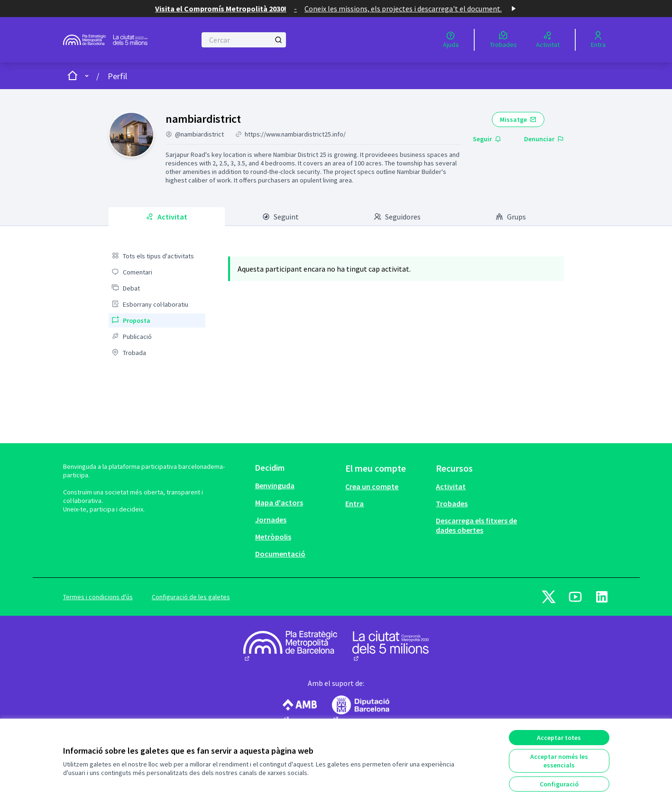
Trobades (452, 503)
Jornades (271, 520)
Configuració (559, 784)
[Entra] (598, 40)
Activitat (451, 486)
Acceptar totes (559, 738)
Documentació (280, 554)
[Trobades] (503, 40)
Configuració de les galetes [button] (191, 597)
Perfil (117, 76)
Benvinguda (275, 485)
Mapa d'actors (279, 502)
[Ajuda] (451, 40)
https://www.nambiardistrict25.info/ (295, 134)
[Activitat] (548, 40)
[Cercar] (244, 40)
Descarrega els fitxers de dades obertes (476, 525)
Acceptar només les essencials (559, 761)
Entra (354, 503)
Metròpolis (273, 537)
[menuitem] (157, 256)
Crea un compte (372, 486)
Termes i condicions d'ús (98, 597)
